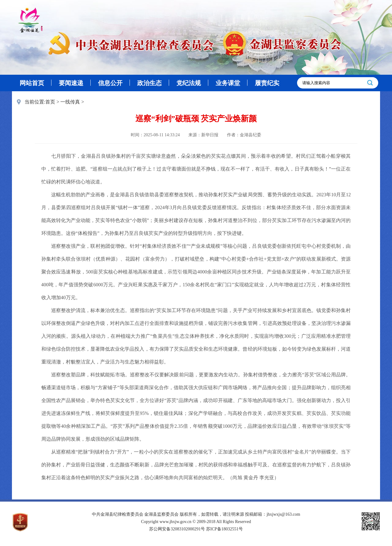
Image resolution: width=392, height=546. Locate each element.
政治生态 (149, 83)
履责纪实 (267, 83)
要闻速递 (71, 83)
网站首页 (32, 83)
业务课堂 (228, 83)
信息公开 (110, 83)
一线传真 (70, 102)
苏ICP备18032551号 (224, 529)
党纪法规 (189, 83)
